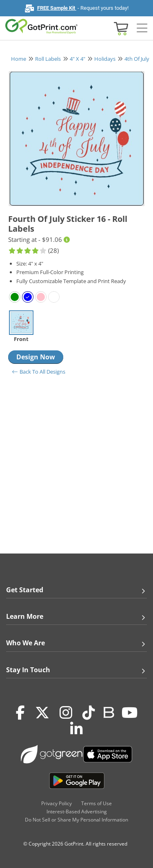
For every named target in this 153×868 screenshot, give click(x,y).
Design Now (36, 357)
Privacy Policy (57, 803)
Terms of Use (96, 803)
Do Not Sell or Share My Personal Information (76, 820)
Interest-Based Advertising (77, 812)
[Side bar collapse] (142, 28)
